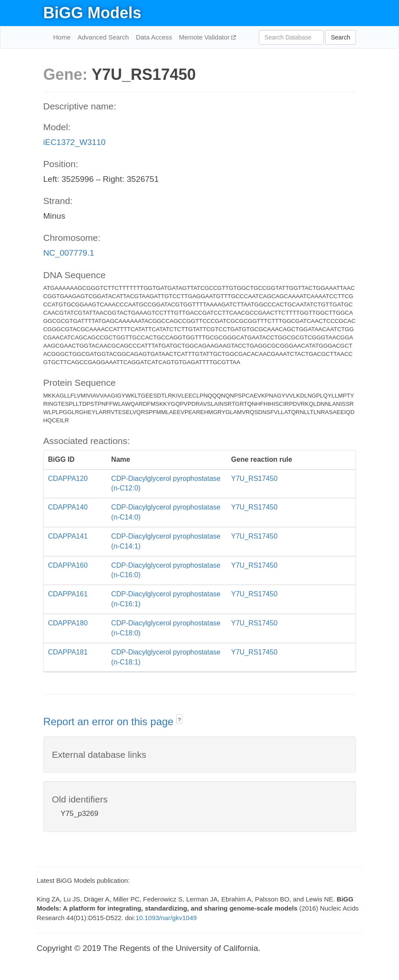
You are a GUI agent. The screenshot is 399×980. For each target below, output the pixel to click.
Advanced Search (103, 37)
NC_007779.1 (69, 253)
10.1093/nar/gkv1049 (166, 918)
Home (62, 37)
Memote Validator (205, 37)
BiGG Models (92, 13)
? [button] (180, 720)
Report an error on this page (110, 722)
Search (340, 37)
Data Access (154, 37)
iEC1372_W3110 (75, 142)
